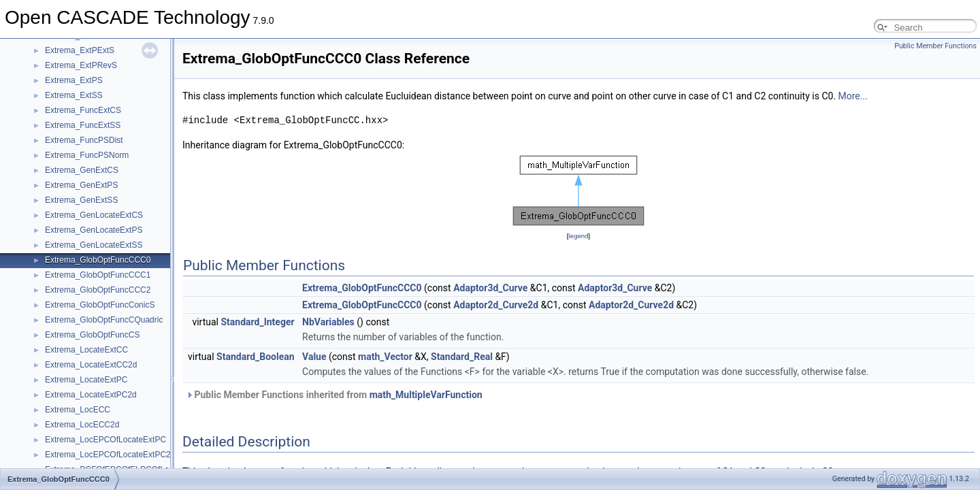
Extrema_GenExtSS (81, 200)
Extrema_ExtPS (74, 80)
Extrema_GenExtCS (82, 170)
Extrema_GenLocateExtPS (94, 230)
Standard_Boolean (256, 357)
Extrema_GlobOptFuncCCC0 (98, 260)
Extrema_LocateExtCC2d (91, 365)
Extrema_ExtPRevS (81, 65)
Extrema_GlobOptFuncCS (92, 335)
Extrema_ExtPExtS (80, 50)
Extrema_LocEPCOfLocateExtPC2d (110, 455)
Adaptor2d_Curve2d (496, 305)
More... (853, 96)
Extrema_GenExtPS (81, 185)
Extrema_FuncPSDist (84, 140)
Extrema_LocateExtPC (86, 380)
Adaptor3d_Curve (490, 288)
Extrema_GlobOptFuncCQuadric (104, 320)
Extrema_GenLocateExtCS (94, 215)
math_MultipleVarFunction (426, 395)
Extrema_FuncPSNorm (87, 155)
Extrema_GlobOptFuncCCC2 (98, 290)
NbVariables (328, 322)
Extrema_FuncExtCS (83, 110)
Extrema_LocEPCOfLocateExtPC (105, 440)
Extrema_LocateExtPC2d (91, 395)
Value (314, 357)
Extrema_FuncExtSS (83, 125)
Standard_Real (462, 357)
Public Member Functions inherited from (334, 395)
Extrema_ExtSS (74, 95)
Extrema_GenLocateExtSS (94, 245)
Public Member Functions (935, 46)
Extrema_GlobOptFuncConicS (100, 305)
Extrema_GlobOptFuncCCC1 (98, 275)
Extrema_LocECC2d (82, 425)
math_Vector (385, 357)
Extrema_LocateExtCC (86, 350)
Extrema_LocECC (78, 410)
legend (578, 236)
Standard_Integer (257, 322)
